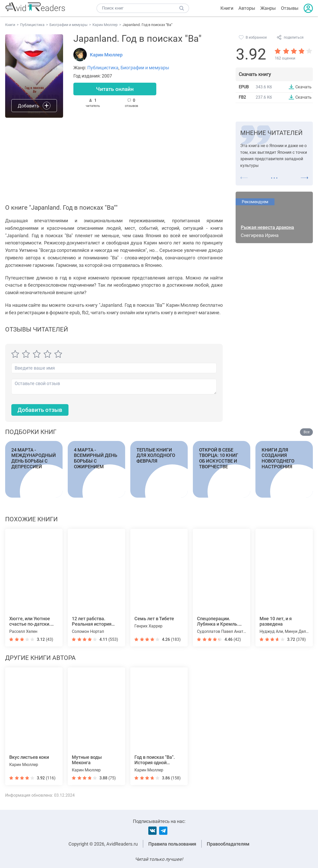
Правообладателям (228, 844)
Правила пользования (172, 844)
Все (307, 432)
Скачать (303, 87)
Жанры (268, 8)
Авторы (247, 8)
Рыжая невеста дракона (267, 227)
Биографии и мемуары (145, 68)
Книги (227, 8)
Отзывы (290, 8)
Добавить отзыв (40, 410)
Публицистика (103, 68)
